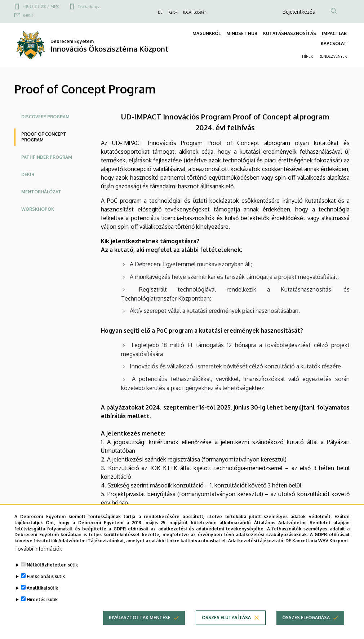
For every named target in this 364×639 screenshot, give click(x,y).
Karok (173, 12)
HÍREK (307, 56)
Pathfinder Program (47, 157)
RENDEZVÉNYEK (333, 56)
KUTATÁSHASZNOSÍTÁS (290, 33)
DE (160, 12)
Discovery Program (45, 117)
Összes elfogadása (306, 618)
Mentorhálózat (41, 192)
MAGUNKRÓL (207, 33)
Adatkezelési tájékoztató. (256, 541)
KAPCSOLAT (334, 43)
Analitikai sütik (42, 589)
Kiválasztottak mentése (140, 618)
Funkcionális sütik (46, 577)
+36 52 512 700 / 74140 (41, 6)
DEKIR (28, 174)
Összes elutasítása (226, 618)
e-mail (28, 15)
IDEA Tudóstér (194, 12)
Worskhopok (38, 209)
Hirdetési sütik (42, 600)
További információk (38, 549)
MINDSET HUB (242, 33)
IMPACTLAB (334, 33)
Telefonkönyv (89, 6)
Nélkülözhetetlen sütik (52, 566)
